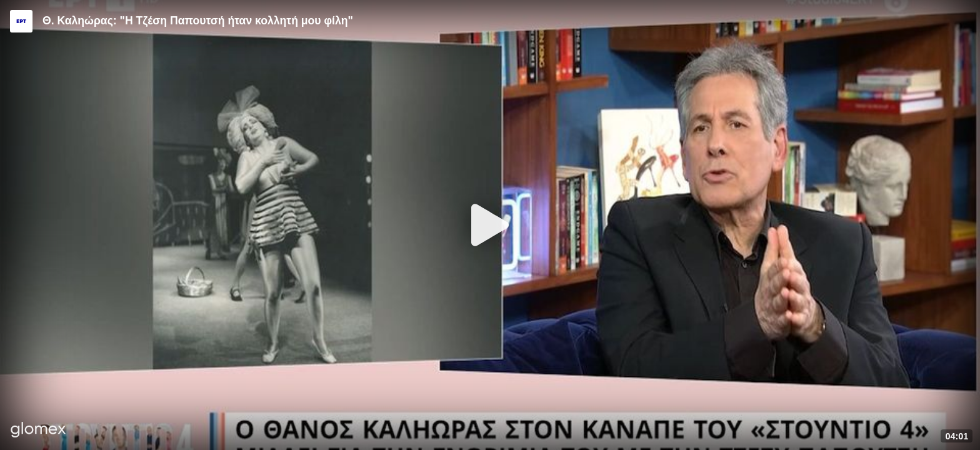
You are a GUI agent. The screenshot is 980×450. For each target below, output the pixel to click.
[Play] (490, 225)
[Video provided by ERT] (21, 21)
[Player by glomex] (38, 431)
